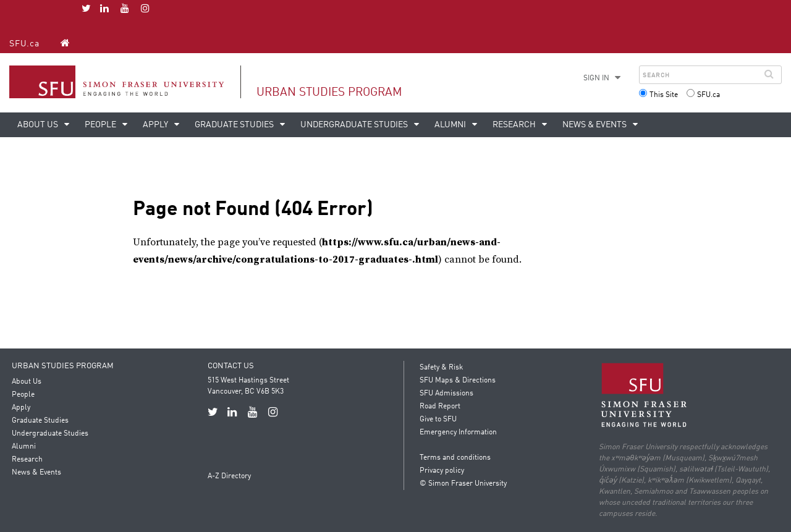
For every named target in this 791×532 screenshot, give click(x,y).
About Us (39, 125)
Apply (156, 125)
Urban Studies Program (329, 92)
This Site (664, 95)
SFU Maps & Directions (458, 381)
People (101, 125)
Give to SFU (438, 420)
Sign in (596, 78)
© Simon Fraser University (463, 484)
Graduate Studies (235, 125)
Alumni (451, 125)
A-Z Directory (229, 476)
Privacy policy (442, 471)
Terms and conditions (455, 458)
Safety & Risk (441, 368)
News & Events (595, 125)
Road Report (440, 407)
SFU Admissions (446, 394)
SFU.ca (24, 44)
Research (515, 125)
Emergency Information (458, 433)
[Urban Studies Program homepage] (65, 43)
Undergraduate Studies (355, 125)
